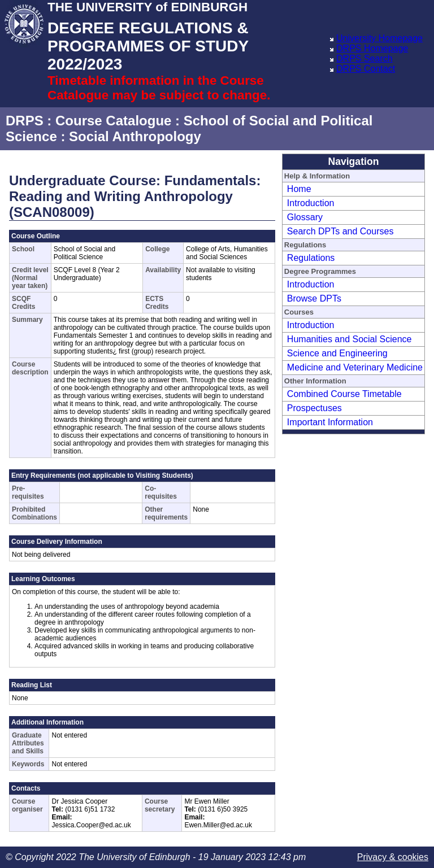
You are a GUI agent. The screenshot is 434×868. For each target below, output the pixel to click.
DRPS (25, 121)
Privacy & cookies (393, 857)
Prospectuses (314, 408)
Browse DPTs (314, 298)
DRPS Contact (366, 69)
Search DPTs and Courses (340, 231)
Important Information (330, 422)
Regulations (311, 258)
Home (299, 189)
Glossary (305, 217)
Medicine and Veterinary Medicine (355, 367)
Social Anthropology (135, 136)
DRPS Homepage (372, 48)
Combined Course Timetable (344, 394)
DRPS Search (364, 58)
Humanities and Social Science (350, 339)
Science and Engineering (337, 353)
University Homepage (379, 38)
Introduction (311, 203)
